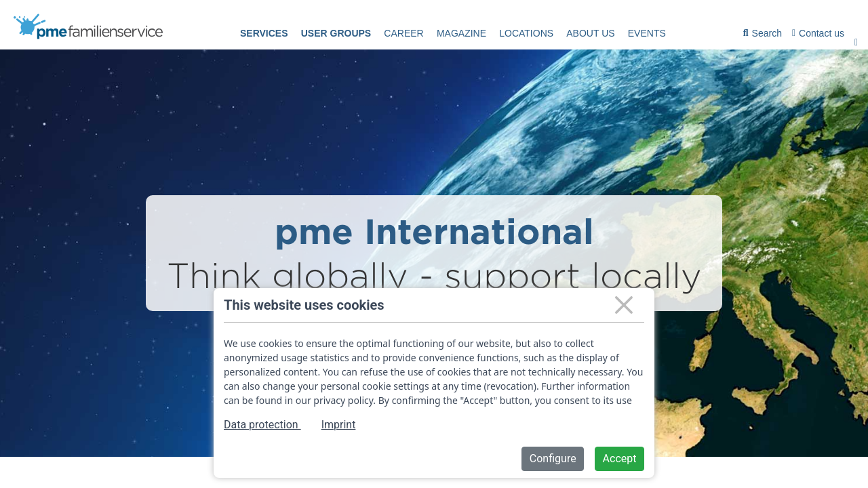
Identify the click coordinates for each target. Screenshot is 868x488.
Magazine (461, 33)
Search (763, 36)
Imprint (339, 425)
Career (403, 33)
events (647, 33)
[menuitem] (264, 34)
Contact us (818, 33)
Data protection (262, 425)
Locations (526, 33)
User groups (336, 33)
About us (590, 33)
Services (264, 33)
